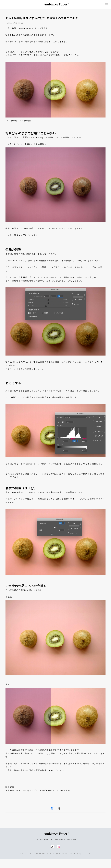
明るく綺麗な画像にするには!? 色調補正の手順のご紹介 (42, 18)
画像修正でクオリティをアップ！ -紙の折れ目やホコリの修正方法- (38, 790)
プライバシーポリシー (44, 840)
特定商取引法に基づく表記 (66, 840)
